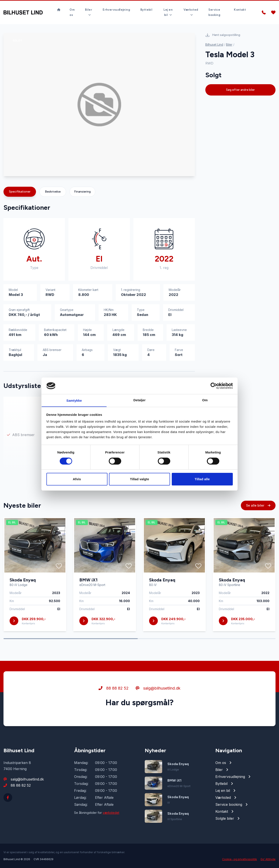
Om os (72, 8)
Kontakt (240, 5)
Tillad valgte (139, 479)
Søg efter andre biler (240, 90)
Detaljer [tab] (139, 400)
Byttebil (146, 5)
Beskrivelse (53, 192)
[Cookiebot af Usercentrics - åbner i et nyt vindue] (214, 386)
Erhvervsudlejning (116, 5)
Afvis (77, 479)
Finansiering (82, 192)
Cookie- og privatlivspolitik (240, 859)
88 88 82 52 (114, 693)
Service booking (214, 8)
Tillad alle (202, 479)
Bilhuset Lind (214, 44)
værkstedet (111, 813)
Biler (229, 44)
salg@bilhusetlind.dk (158, 693)
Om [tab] (205, 400)
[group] (99, 105)
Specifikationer (20, 192)
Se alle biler (258, 510)
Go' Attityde (268, 859)
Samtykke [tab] (74, 400)
